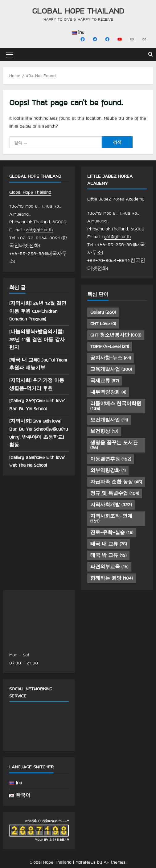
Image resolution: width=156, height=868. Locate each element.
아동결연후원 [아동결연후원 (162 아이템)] (111, 459)
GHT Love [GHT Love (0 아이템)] (103, 324)
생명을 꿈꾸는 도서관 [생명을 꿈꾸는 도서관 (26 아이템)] (114, 445)
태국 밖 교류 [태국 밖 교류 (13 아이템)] (108, 555)
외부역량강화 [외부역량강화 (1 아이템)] (108, 470)
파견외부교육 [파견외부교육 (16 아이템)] (109, 567)
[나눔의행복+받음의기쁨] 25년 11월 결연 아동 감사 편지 (37, 339)
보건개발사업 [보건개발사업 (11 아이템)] (109, 420)
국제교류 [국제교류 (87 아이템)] (105, 381)
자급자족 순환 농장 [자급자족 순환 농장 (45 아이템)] (116, 482)
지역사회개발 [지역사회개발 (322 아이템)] (111, 505)
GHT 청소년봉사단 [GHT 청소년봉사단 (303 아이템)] (116, 335)
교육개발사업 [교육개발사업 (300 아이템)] (111, 369)
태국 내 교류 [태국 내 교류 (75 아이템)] (109, 544)
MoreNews (86, 862)
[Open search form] (151, 55)
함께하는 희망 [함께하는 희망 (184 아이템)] (111, 578)
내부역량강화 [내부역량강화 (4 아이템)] (108, 392)
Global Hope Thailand (78, 11)
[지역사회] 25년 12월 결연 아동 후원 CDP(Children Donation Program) (38, 311)
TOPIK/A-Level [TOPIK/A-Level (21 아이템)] (110, 346)
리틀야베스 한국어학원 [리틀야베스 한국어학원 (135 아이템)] (116, 406)
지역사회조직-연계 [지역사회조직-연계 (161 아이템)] (111, 519)
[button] (10, 55)
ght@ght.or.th (39, 230)
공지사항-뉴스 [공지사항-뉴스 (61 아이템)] (111, 358)
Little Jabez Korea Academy (116, 199)
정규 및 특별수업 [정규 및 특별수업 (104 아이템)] (115, 493)
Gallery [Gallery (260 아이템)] (103, 312)
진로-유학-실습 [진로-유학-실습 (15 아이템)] (112, 532)
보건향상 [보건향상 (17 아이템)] (104, 431)
